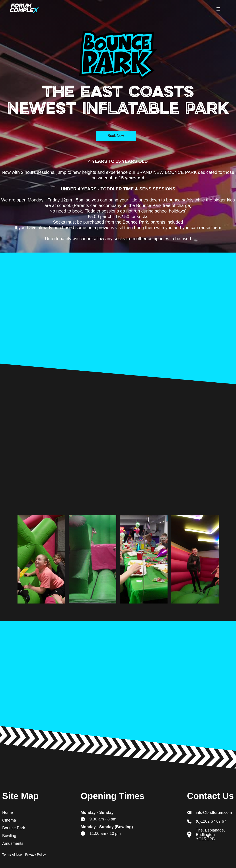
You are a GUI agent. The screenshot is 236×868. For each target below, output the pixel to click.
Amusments (13, 843)
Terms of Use (12, 854)
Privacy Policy (35, 854)
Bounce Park (14, 828)
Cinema (9, 820)
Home (8, 812)
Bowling (9, 836)
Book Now (116, 136)
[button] (218, 9)
